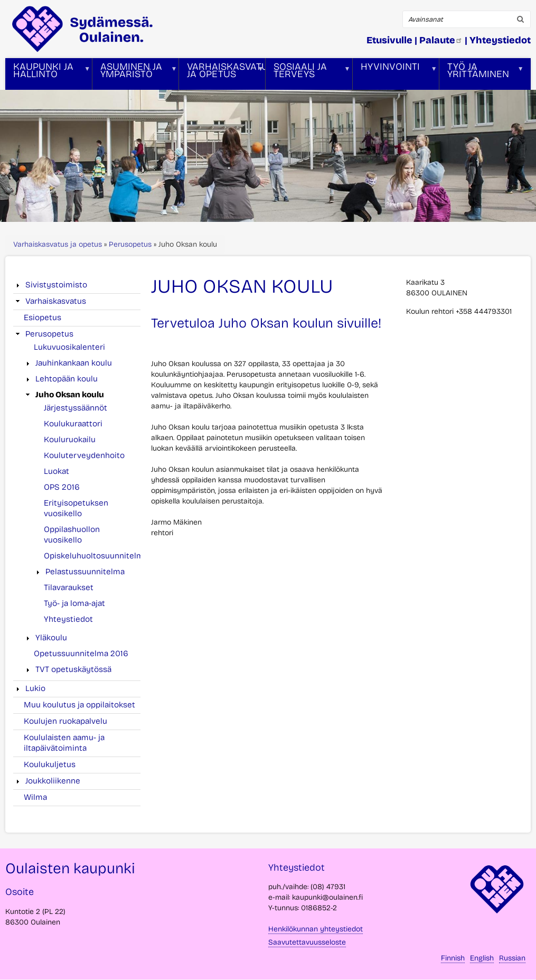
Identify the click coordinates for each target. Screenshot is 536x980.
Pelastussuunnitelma (85, 572)
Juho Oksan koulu (70, 395)
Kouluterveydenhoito (84, 455)
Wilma (35, 797)
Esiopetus (43, 318)
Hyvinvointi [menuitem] (395, 75)
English (482, 958)
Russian (512, 958)
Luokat (57, 471)
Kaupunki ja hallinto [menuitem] (48, 75)
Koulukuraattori (73, 424)
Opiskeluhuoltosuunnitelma (96, 556)
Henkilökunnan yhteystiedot (316, 929)
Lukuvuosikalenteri (69, 347)
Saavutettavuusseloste (307, 942)
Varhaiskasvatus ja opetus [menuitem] (222, 75)
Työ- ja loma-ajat (74, 603)
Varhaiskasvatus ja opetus (58, 244)
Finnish (453, 958)
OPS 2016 (62, 487)
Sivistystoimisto (56, 285)
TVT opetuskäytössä (73, 669)
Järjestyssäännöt (76, 408)
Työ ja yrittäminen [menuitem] (482, 75)
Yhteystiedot (68, 619)
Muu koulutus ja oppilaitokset (79, 705)
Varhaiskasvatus (56, 301)
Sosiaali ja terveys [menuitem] (308, 75)
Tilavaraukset (69, 587)
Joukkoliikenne (53, 781)
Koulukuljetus (50, 764)
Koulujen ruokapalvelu (65, 721)
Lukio (35, 688)
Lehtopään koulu (67, 379)
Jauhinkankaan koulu (74, 363)
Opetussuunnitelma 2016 (81, 654)
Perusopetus (130, 244)
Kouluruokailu (70, 440)
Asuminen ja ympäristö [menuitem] (135, 75)
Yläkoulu (51, 638)
